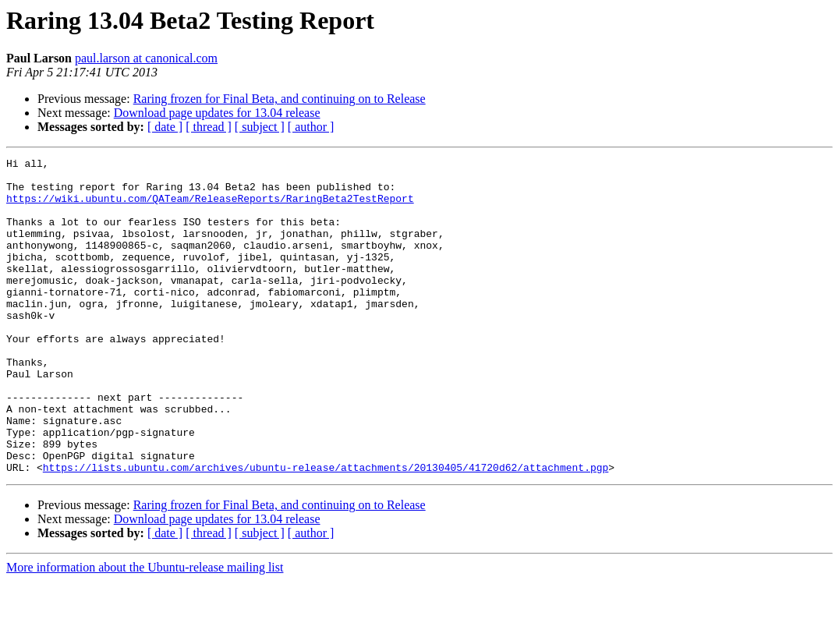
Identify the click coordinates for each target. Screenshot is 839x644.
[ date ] (165, 127)
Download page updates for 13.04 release (217, 113)
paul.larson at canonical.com (146, 58)
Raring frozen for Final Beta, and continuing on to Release (280, 99)
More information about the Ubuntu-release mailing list (145, 630)
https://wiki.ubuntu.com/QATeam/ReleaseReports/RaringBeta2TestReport (210, 207)
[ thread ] (209, 127)
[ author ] (311, 127)
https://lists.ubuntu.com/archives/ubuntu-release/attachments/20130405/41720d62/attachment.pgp (326, 530)
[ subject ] (260, 127)
